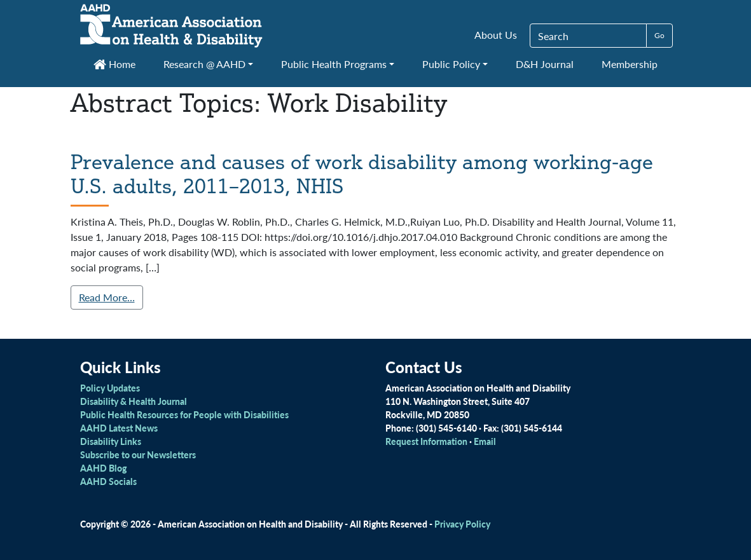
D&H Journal (545, 64)
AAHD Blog (103, 468)
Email (485, 441)
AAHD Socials (108, 481)
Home (114, 64)
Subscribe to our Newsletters (138, 454)
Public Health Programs (334, 64)
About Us (496, 35)
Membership (630, 64)
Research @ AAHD (204, 64)
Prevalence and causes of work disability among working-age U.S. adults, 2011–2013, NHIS (362, 174)
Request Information (426, 441)
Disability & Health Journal (134, 401)
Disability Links (111, 441)
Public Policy (451, 64)
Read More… (107, 297)
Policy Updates (110, 388)
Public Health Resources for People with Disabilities (184, 414)
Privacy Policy (462, 524)
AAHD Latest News (119, 428)
